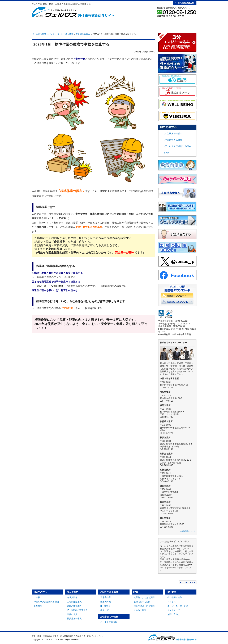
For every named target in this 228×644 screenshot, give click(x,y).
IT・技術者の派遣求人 (77, 610)
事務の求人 (72, 614)
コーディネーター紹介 (178, 606)
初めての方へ (55, 24)
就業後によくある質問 (144, 606)
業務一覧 (105, 610)
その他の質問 (140, 610)
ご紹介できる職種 (107, 24)
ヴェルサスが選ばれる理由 (178, 146)
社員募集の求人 (74, 619)
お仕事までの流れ (132, 24)
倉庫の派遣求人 (74, 606)
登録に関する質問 (142, 602)
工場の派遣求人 (74, 602)
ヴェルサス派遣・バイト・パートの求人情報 (53, 34)
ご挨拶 (37, 597)
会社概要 (38, 606)
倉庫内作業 (106, 602)
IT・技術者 (106, 606)
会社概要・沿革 (175, 597)
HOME (37, 24)
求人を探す (81, 24)
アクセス (171, 602)
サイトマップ (174, 610)
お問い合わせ (174, 614)
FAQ (158, 24)
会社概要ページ (187, 531)
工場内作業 (106, 597)
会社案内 (184, 24)
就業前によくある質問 (144, 597)
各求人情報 (72, 597)
